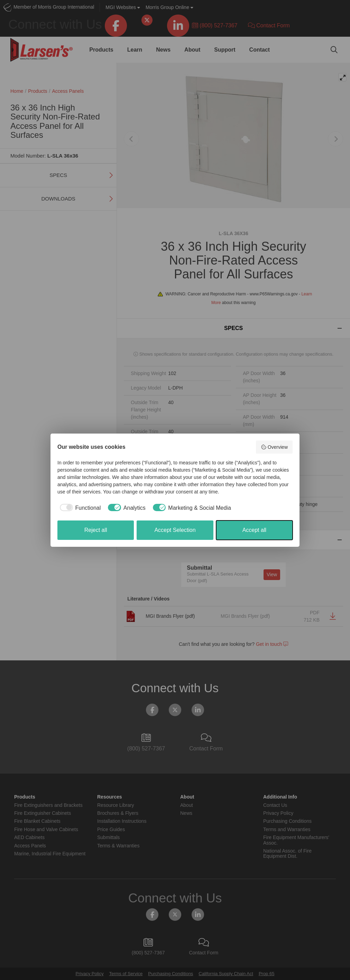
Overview (274, 447)
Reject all (96, 530)
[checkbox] (79, 508)
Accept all (254, 530)
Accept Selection (175, 530)
